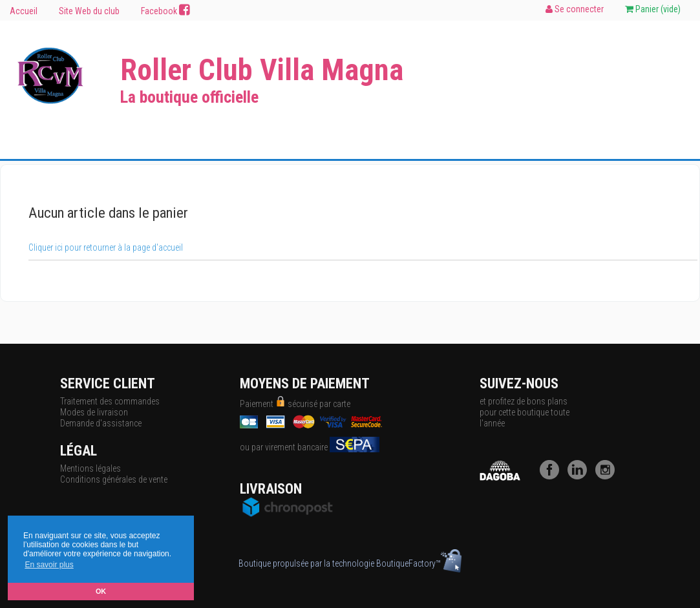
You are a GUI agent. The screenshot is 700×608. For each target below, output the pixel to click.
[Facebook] (553, 476)
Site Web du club (89, 11)
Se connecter (575, 9)
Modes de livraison (94, 412)
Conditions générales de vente (114, 479)
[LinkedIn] (580, 476)
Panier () (653, 9)
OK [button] (101, 591)
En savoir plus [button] (49, 565)
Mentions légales (90, 468)
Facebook (165, 10)
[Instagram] (608, 476)
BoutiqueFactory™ (419, 563)
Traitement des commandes (110, 401)
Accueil (24, 11)
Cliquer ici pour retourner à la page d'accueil (106, 247)
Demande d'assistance (101, 423)
